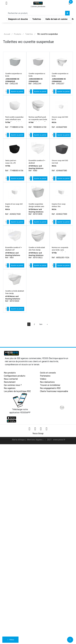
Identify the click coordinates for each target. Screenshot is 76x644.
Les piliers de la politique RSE (17, 391)
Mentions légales (35, 440)
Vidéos (43, 379)
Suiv (41, 324)
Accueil (7, 34)
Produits (18, 34)
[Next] (47, 324)
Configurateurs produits (15, 376)
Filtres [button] (10, 640)
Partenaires (45, 376)
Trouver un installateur (50, 385)
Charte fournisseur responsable (54, 391)
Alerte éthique (19, 440)
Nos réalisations (47, 382)
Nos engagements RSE (50, 388)
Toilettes (37, 19)
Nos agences (10, 388)
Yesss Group (38, 433)
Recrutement (10, 382)
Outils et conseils (48, 373)
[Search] (36, 13)
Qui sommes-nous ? (13, 385)
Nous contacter (11, 379)
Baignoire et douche (18, 19)
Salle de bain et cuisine (57, 19)
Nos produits (10, 373)
